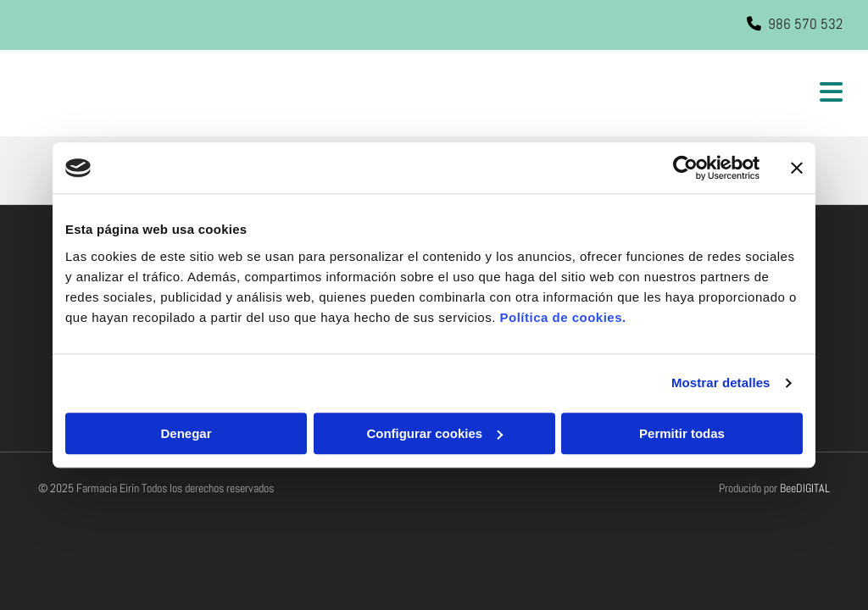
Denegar (186, 433)
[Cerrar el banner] (797, 168)
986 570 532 (805, 24)
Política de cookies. (562, 317)
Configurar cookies (434, 433)
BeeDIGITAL (805, 488)
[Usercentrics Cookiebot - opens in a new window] (685, 168)
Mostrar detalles (721, 383)
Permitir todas (682, 433)
